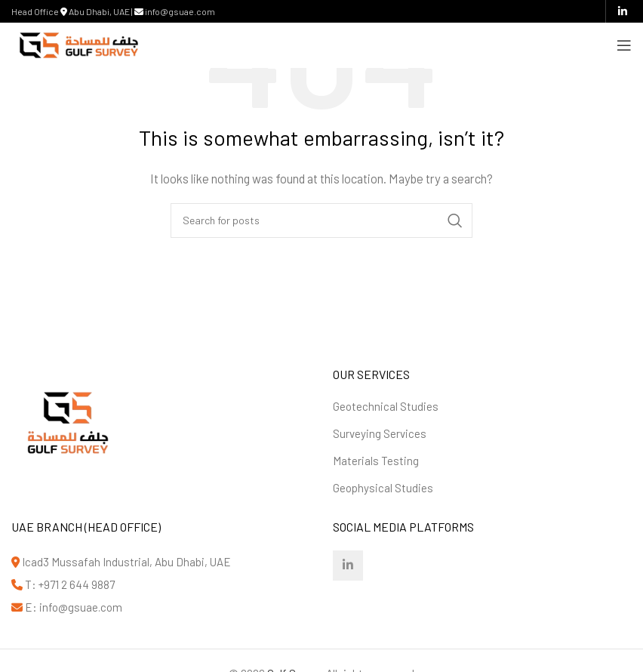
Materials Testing (376, 461)
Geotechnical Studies (386, 406)
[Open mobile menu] (624, 45)
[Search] (321, 220)
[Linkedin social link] (623, 12)
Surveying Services (380, 433)
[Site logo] (79, 44)
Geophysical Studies (383, 488)
